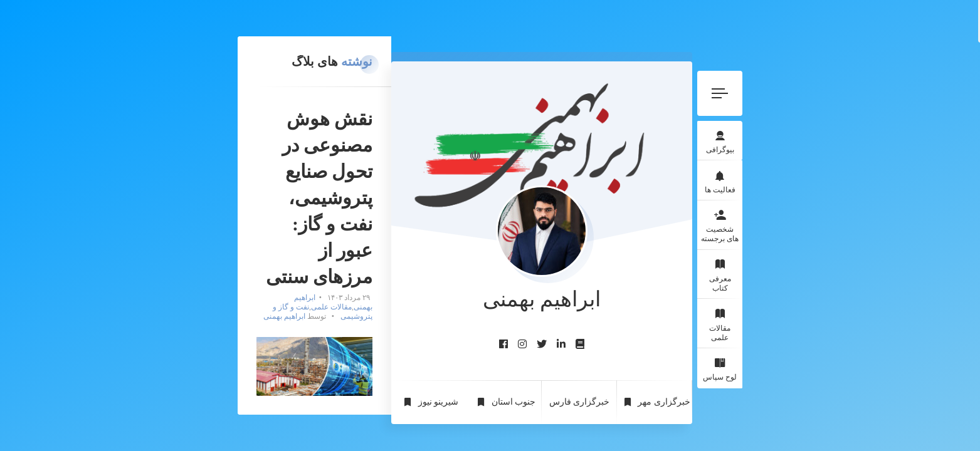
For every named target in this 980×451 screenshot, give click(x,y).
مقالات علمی (865, 296)
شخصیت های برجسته (865, 202)
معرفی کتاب (865, 251)
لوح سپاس (865, 340)
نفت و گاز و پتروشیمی (339, 166)
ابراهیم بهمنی (439, 166)
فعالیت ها (865, 153)
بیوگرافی (865, 108)
